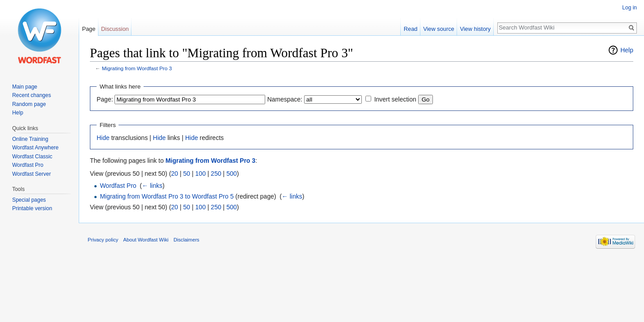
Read (411, 29)
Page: (105, 99)
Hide (103, 138)
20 (175, 174)
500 (231, 174)
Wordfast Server (31, 174)
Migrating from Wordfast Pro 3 (137, 68)
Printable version (32, 208)
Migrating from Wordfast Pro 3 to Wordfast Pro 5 (167, 196)
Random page (29, 104)
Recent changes (32, 95)
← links (152, 186)
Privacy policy (103, 240)
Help (627, 50)
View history (475, 29)
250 (216, 174)
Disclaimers (186, 240)
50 (187, 174)
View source (439, 29)
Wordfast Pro (118, 186)
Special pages (29, 200)
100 (201, 174)
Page (89, 29)
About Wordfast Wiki (146, 240)
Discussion (115, 29)
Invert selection (395, 99)
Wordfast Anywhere (35, 148)
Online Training (30, 139)
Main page (25, 87)
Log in (629, 8)
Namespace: (285, 99)
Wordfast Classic (32, 157)
